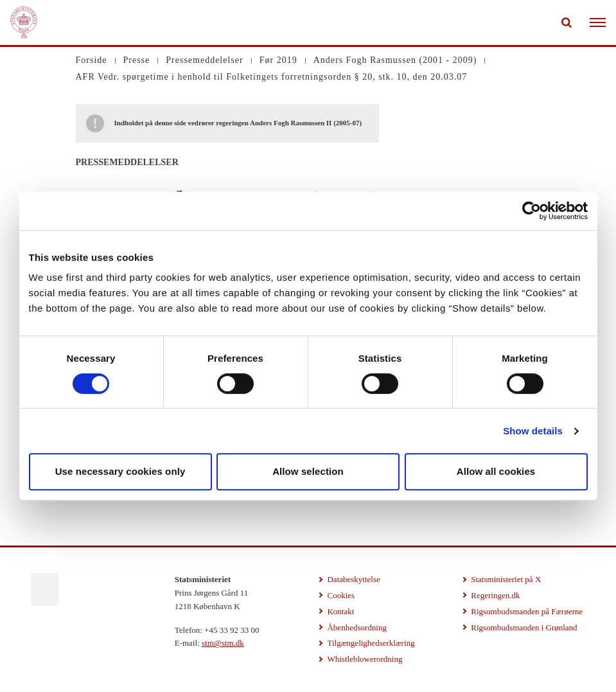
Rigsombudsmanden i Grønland (524, 627)
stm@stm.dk (223, 643)
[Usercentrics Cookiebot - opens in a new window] (532, 211)
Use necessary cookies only (120, 471)
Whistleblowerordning (365, 659)
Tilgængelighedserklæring (371, 643)
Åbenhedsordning (356, 627)
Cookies (341, 595)
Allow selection (308, 471)
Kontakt (340, 611)
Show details (533, 431)
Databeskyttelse (353, 579)
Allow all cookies (496, 471)
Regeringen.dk (495, 595)
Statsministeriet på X (506, 579)
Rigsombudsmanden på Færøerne (527, 611)
